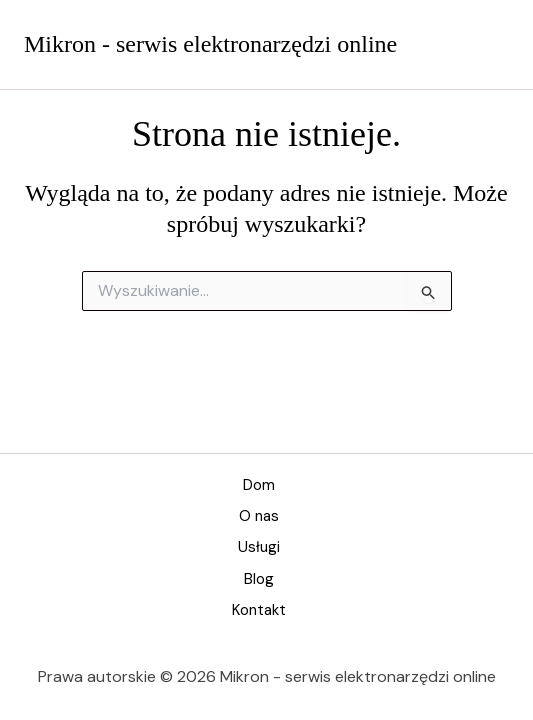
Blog (259, 579)
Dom (259, 485)
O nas (259, 516)
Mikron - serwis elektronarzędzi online (210, 44)
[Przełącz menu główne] (489, 44)
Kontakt (259, 610)
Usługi (259, 547)
